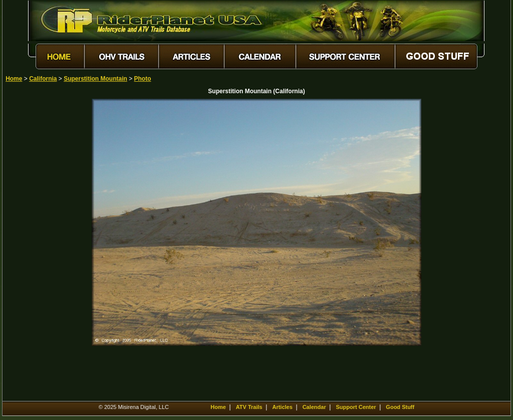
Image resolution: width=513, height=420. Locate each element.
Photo (143, 79)
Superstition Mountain (95, 79)
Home (14, 79)
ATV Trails (249, 407)
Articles (282, 407)
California (43, 79)
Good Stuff (400, 407)
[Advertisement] (41, 249)
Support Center (356, 407)
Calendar (314, 407)
